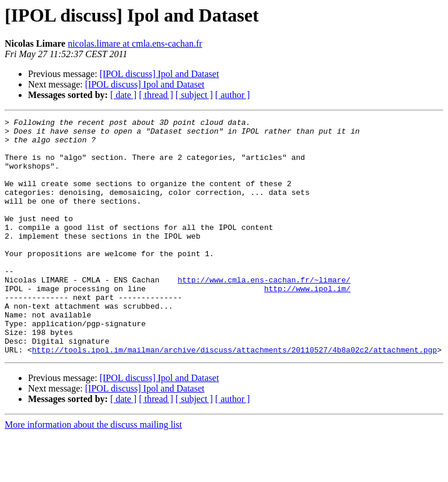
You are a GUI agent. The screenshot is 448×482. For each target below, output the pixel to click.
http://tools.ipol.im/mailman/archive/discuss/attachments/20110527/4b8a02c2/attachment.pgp (235, 397)
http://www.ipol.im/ (307, 323)
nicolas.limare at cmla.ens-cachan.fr (135, 43)
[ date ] (123, 95)
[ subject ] (194, 95)
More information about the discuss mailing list (93, 472)
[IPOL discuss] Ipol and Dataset (160, 74)
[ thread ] (156, 95)
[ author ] (233, 95)
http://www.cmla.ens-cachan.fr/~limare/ (264, 313)
